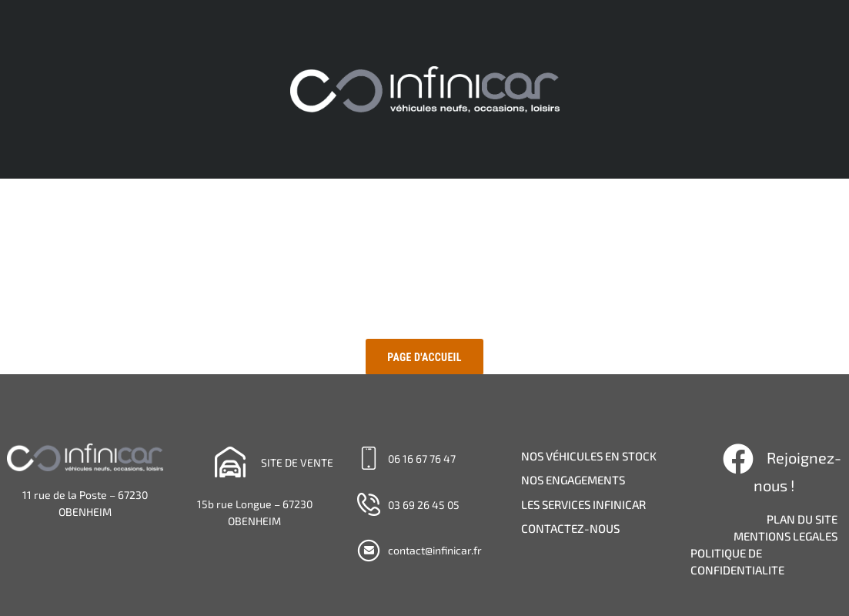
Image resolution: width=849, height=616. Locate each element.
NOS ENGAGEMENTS (573, 480)
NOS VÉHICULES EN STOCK (589, 456)
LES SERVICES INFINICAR (583, 504)
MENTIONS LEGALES (785, 536)
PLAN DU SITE (802, 519)
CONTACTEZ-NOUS (570, 528)
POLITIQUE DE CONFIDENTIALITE (737, 561)
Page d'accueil (424, 357)
